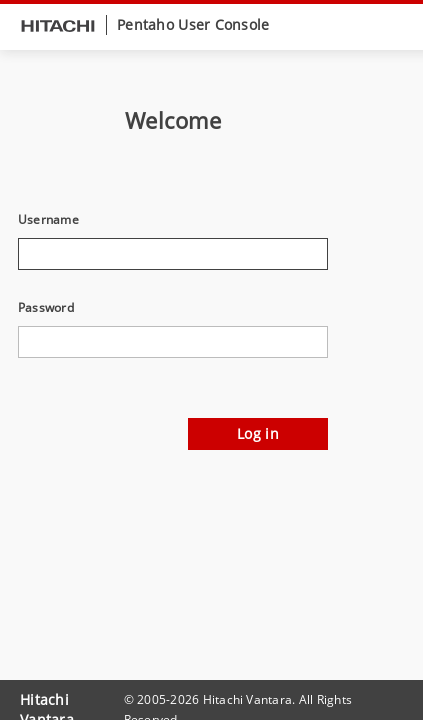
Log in (258, 433)
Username (48, 220)
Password (46, 308)
